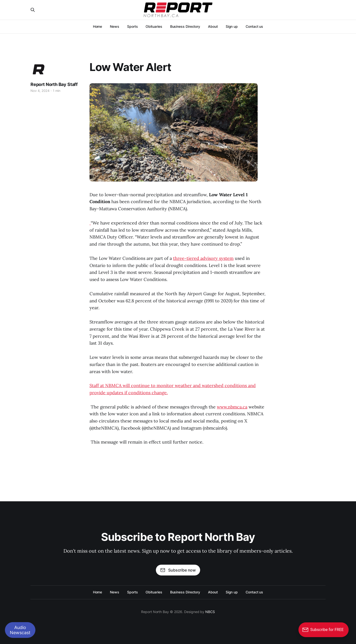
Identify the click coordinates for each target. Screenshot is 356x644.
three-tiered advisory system (203, 258)
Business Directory (185, 26)
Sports (133, 26)
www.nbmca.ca (232, 407)
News (115, 26)
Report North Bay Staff (54, 84)
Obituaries (154, 26)
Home (98, 26)
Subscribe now (178, 570)
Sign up (232, 26)
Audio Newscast (20, 630)
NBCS (210, 612)
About (213, 26)
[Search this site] (33, 10)
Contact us (254, 26)
